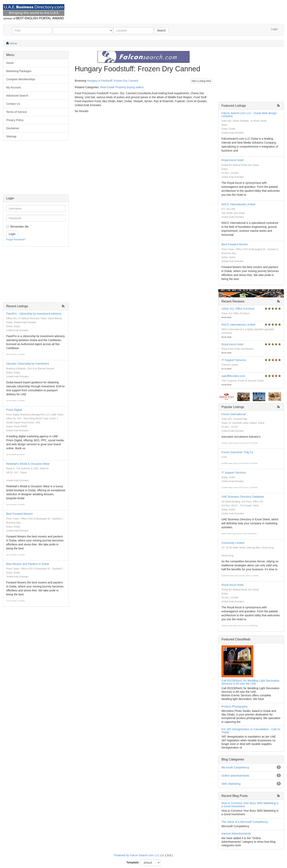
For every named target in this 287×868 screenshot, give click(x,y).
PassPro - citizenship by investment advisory (34, 314)
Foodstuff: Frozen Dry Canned (119, 81)
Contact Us (13, 104)
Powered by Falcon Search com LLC (137, 855)
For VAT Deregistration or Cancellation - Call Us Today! (251, 731)
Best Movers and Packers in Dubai (28, 564)
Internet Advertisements (236, 834)
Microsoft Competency (235, 767)
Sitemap (11, 136)
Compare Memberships (21, 79)
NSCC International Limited (238, 204)
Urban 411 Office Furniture (238, 309)
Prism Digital (14, 410)
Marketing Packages (19, 71)
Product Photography (235, 707)
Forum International (233, 414)
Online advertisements (235, 776)
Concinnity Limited (233, 543)
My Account (13, 87)
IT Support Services (234, 360)
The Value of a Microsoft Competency (245, 822)
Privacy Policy (15, 120)
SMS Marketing (231, 784)
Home (13, 43)
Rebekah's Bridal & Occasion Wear (28, 464)
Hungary (92, 81)
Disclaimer (13, 128)
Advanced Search (17, 96)
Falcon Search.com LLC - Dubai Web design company (249, 115)
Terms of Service (17, 112)
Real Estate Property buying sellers (122, 87)
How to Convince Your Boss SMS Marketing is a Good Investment (250, 805)
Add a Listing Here (201, 81)
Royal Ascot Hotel (232, 160)
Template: (133, 862)
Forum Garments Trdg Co (237, 452)
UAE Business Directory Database (243, 497)
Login (274, 29)
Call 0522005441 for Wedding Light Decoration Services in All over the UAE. (250, 682)
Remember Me (19, 227)
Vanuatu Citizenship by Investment (28, 364)
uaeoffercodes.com (233, 376)
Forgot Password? (16, 240)
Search (161, 30)
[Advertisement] (36, 169)
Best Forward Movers (19, 514)
